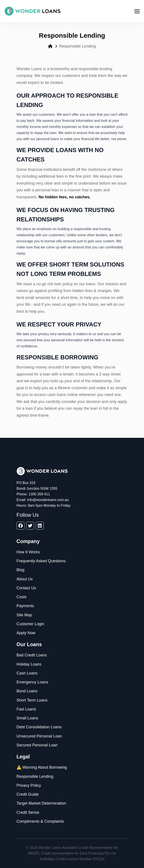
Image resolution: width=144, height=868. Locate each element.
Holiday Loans (29, 664)
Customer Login (30, 624)
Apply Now (26, 633)
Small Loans (27, 718)
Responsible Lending (35, 776)
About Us (25, 579)
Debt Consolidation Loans (39, 727)
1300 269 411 (39, 494)
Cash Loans (27, 673)
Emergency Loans (32, 682)
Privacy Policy (29, 785)
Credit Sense (28, 812)
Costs (22, 597)
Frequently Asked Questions (41, 561)
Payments (25, 606)
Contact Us (26, 588)
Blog (21, 570)
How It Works (28, 552)
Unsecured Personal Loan (39, 736)
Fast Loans (26, 709)
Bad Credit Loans (32, 655)
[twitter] (30, 526)
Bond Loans (27, 691)
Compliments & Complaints (40, 821)
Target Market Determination (41, 803)
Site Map (24, 615)
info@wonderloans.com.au (48, 500)
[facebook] (21, 526)
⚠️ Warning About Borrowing (42, 767)
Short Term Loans (32, 700)
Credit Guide (28, 794)
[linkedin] (40, 526)
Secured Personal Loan (37, 745)
